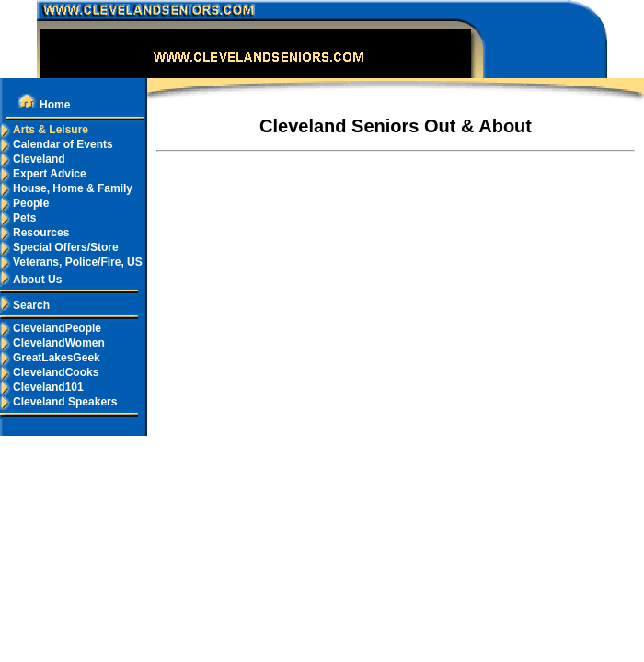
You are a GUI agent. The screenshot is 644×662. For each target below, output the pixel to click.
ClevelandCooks (49, 372)
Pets (18, 218)
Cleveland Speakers (58, 402)
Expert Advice (43, 174)
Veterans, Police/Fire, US (71, 262)
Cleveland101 (42, 387)
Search (25, 305)
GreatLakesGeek (50, 358)
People (24, 203)
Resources (34, 233)
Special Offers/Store (59, 247)
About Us (31, 280)
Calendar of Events (57, 144)
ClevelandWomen (52, 343)
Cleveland (33, 159)
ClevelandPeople (51, 328)
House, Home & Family (66, 188)
